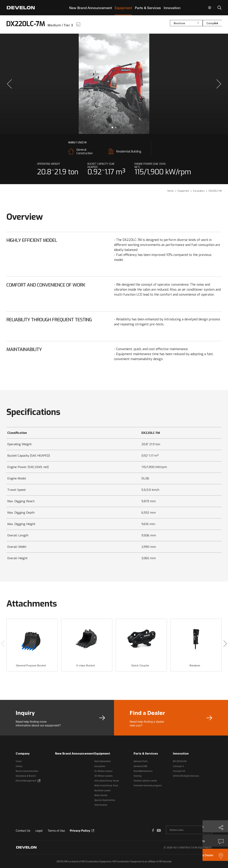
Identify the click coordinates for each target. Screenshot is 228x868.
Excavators (100, 766)
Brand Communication (27, 771)
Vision (19, 761)
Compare (198, 24)
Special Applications (105, 800)
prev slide (58, 84)
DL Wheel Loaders (103, 771)
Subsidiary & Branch (26, 776)
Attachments (101, 805)
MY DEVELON (180, 761)
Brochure (163, 24)
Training (138, 776)
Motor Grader (101, 795)
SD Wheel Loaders (103, 776)
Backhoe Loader (103, 790)
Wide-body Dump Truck (106, 785)
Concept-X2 (179, 771)
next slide (170, 84)
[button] (9, 84)
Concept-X (178, 766)
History (19, 766)
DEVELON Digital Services (186, 776)
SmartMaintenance (143, 771)
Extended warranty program (148, 785)
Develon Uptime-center (145, 780)
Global (210, 8)
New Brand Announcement (75, 753)
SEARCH (219, 8)
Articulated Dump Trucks (107, 780)
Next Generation (103, 761)
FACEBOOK (146, 830)
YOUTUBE (153, 830)
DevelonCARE (140, 766)
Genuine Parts (141, 761)
